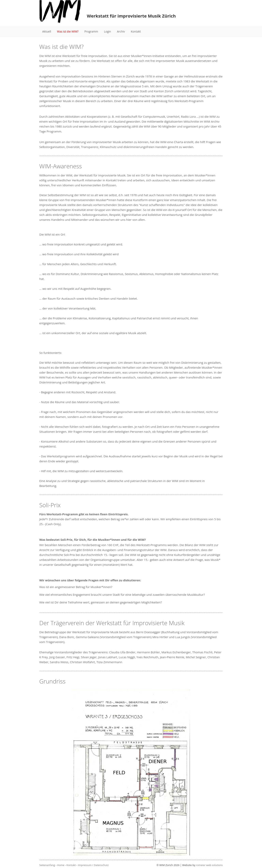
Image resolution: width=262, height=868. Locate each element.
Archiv (121, 31)
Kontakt (136, 31)
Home (61, 865)
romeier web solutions (209, 865)
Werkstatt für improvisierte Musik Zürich (131, 16)
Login (107, 31)
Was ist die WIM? (68, 31)
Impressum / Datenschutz (93, 865)
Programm (91, 31)
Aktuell (47, 31)
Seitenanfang (47, 865)
